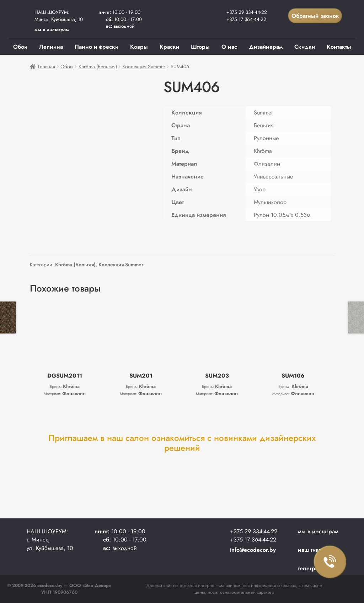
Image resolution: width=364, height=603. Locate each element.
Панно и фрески (97, 47)
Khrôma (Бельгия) (98, 66)
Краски (169, 47)
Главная (47, 66)
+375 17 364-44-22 (246, 19)
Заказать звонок (330, 562)
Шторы (200, 47)
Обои (20, 47)
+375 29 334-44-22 (247, 12)
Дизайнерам (266, 47)
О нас (229, 47)
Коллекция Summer (144, 66)
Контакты (339, 47)
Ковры (139, 47)
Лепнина (51, 47)
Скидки (305, 47)
